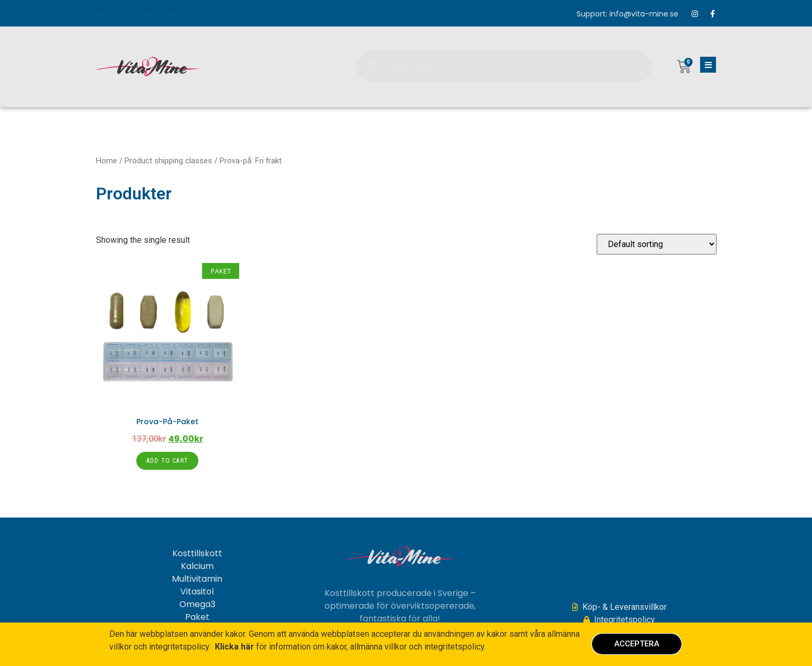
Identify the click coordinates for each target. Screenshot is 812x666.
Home (107, 161)
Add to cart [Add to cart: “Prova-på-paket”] (167, 461)
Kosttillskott (197, 554)
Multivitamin (197, 579)
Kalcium (197, 566)
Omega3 (197, 604)
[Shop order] (657, 244)
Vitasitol (197, 592)
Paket (197, 617)
